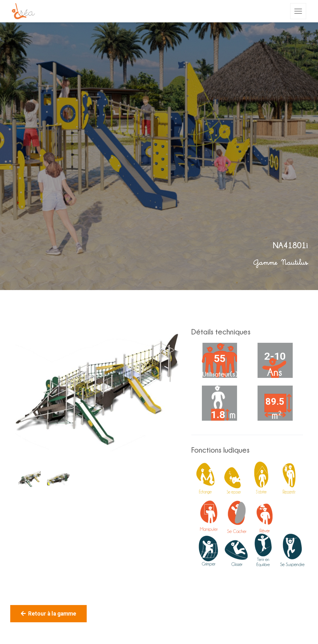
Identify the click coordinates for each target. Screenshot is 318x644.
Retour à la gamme (48, 614)
